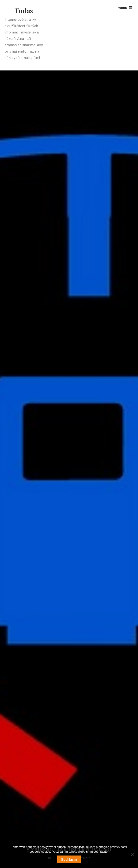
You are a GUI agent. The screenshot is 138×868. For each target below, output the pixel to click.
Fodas (24, 10)
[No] (132, 855)
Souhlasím (69, 860)
